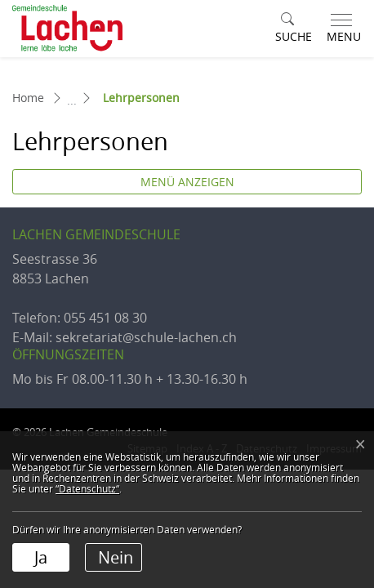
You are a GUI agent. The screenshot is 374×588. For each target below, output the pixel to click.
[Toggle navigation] (341, 29)
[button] (294, 29)
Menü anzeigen (187, 182)
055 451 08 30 (105, 318)
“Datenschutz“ (87, 488)
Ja (41, 557)
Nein (116, 557)
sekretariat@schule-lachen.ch (146, 337)
